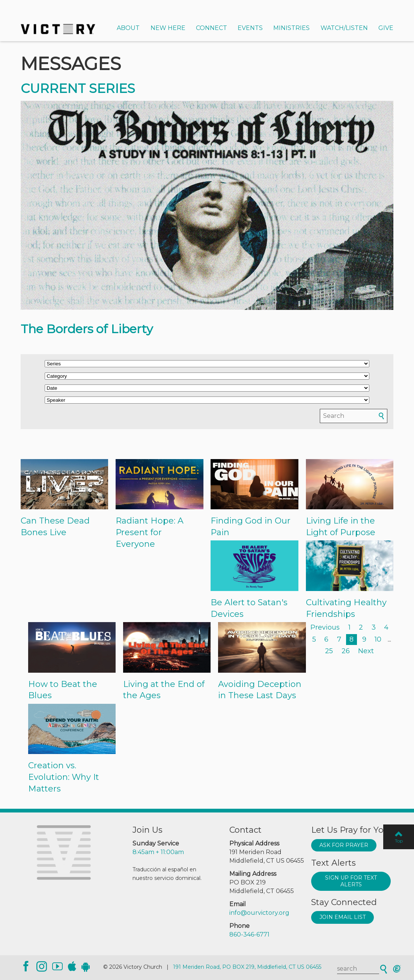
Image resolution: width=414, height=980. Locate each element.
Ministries (291, 28)
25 (329, 651)
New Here (168, 28)
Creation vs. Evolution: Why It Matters (64, 777)
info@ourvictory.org (259, 913)
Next (366, 651)
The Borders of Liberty (87, 329)
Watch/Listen (344, 28)
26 (346, 651)
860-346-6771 (249, 934)
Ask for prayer (344, 845)
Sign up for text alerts (351, 881)
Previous (325, 627)
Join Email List (342, 917)
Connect (212, 28)
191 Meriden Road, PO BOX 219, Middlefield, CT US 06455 (247, 967)
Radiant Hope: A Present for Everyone (150, 532)
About (128, 28)
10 (378, 639)
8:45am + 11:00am (158, 852)
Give (386, 28)
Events (250, 28)
